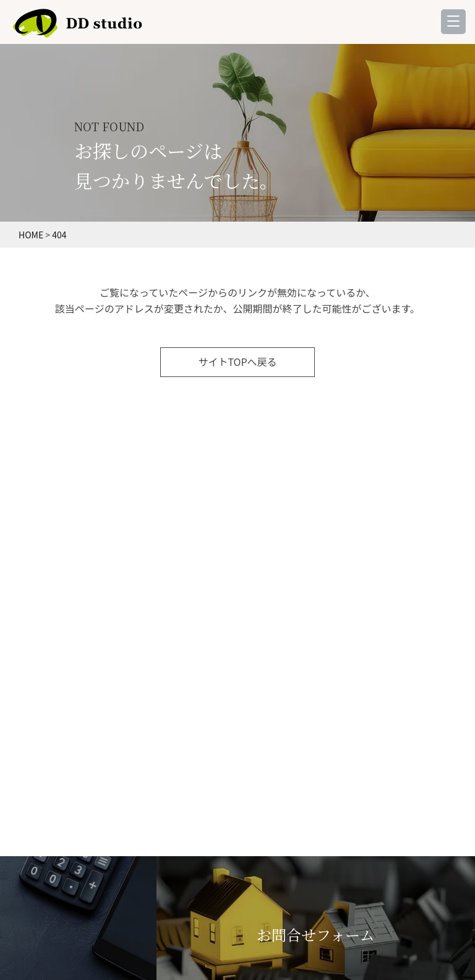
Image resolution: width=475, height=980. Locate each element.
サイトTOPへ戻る (237, 362)
